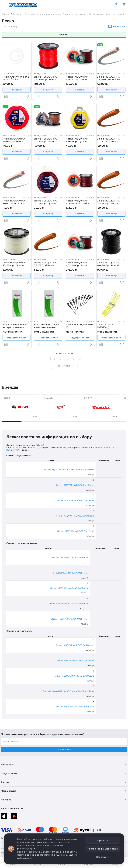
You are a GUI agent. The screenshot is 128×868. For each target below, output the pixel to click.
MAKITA (110, 447)
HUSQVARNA (41, 74)
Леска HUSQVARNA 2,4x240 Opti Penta (45, 78)
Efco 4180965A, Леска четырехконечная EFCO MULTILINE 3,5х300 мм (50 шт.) (48, 326)
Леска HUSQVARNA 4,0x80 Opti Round (109, 264)
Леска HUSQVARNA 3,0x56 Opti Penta (109, 202)
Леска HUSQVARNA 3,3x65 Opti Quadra (14, 264)
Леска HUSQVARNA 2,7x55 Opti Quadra (77, 140)
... (67, 359)
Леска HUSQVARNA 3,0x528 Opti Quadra (77, 202)
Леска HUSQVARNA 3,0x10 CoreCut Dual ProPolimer (14, 202)
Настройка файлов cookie (103, 849)
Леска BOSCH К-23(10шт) (105, 326)
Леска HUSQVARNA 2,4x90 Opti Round (45, 140)
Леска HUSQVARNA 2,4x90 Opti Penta (14, 140)
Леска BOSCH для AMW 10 (80, 326)
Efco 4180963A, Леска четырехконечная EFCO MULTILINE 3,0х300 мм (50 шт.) (15, 326)
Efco (5, 321)
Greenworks (8, 74)
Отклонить (103, 857)
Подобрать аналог (17, 338)
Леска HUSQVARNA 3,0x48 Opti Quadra (45, 202)
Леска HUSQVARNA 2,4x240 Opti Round (77, 78)
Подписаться (64, 749)
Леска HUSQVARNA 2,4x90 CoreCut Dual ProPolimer (109, 78)
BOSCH (69, 321)
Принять (103, 840)
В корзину (17, 90)
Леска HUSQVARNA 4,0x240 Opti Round (77, 264)
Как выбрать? (120, 27)
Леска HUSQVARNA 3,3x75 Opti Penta (45, 264)
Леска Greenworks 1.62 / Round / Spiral (16, 78)
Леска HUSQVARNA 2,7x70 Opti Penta (109, 140)
